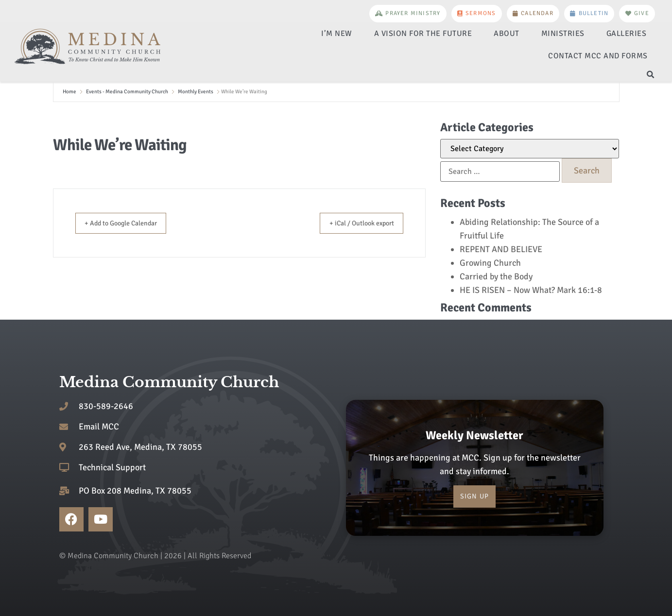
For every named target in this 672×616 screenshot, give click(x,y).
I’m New (337, 34)
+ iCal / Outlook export (354, 223)
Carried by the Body (496, 276)
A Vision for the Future (423, 34)
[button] (651, 75)
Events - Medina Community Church (127, 92)
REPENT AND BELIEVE (501, 249)
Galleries (627, 34)
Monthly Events (196, 92)
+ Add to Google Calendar (129, 223)
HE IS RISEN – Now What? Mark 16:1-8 (531, 290)
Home (69, 92)
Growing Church (490, 263)
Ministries (563, 34)
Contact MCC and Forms (598, 56)
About (507, 34)
